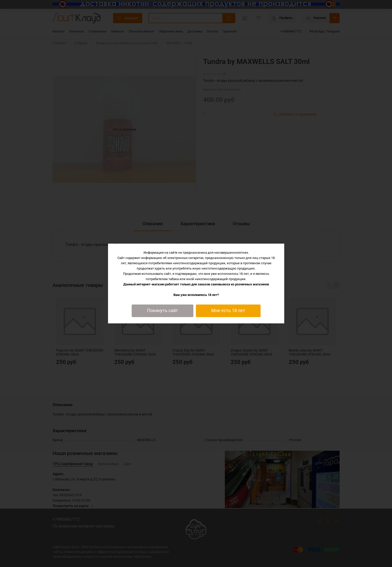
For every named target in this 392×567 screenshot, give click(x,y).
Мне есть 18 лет (228, 311)
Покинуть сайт (163, 311)
